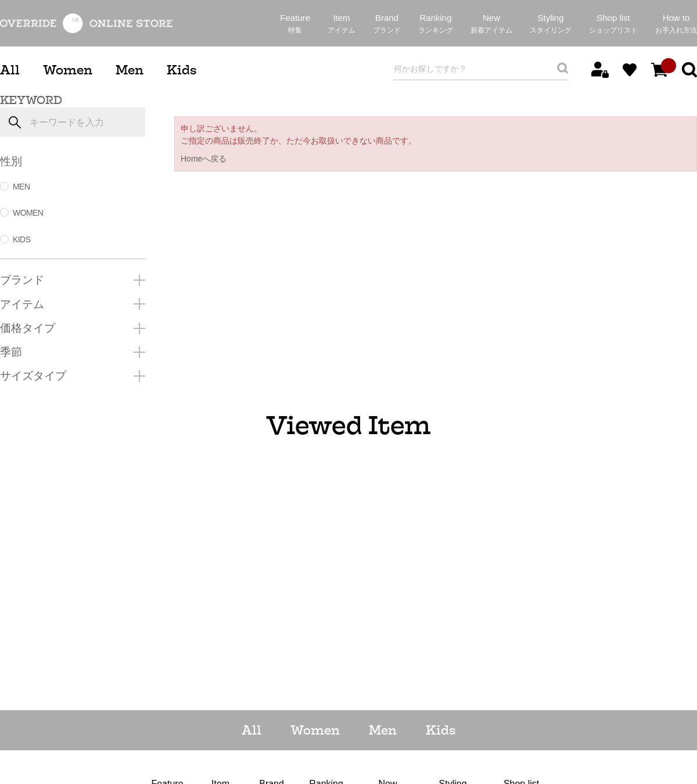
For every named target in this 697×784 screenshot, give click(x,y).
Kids (182, 70)
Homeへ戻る (204, 159)
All (10, 70)
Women (68, 70)
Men (130, 70)
